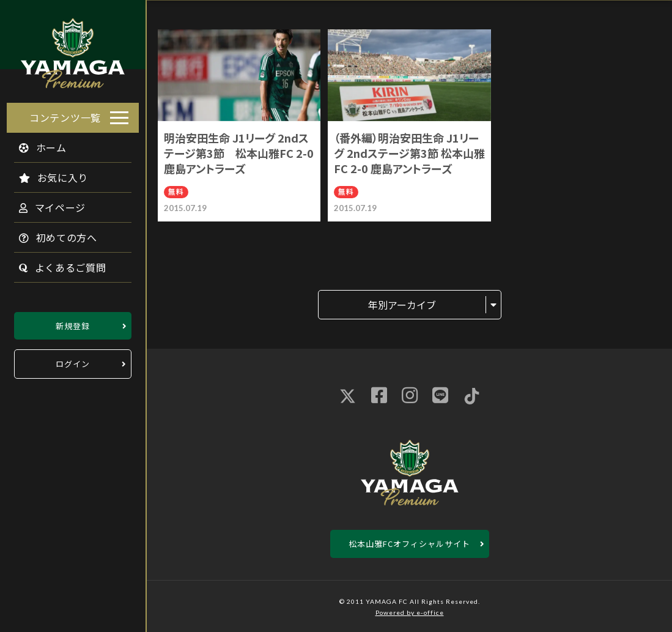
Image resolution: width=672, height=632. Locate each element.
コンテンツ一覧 (65, 114)
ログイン (73, 361)
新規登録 (73, 322)
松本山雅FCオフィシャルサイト (409, 544)
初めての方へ (51, 234)
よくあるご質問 (56, 264)
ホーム (36, 144)
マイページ (46, 204)
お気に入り (47, 174)
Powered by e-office (410, 612)
